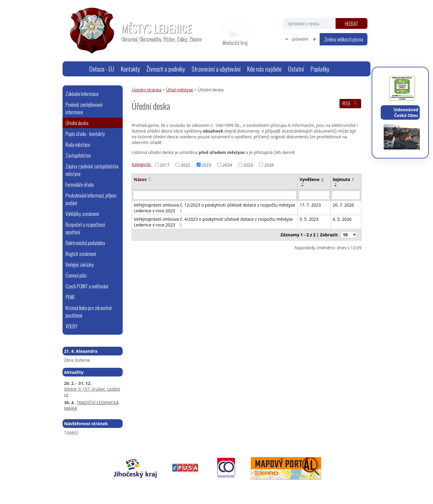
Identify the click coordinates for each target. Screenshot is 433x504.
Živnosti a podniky (166, 69)
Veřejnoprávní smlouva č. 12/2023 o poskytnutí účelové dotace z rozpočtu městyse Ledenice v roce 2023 (214, 208)
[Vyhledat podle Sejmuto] (346, 195)
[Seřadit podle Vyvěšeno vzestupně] (303, 183)
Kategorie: (142, 164)
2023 (206, 165)
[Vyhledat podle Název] (215, 195)
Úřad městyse (180, 90)
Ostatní (296, 69)
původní (300, 39)
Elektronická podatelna (85, 243)
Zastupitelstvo (78, 155)
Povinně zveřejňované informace (84, 108)
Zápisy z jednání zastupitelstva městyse (92, 170)
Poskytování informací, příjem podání (91, 199)
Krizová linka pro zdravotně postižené (89, 312)
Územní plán (76, 275)
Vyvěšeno (312, 179)
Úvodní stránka (78, 69)
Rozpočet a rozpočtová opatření (85, 228)
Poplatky (320, 69)
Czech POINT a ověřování (87, 286)
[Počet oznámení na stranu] (349, 235)
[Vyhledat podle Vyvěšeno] (314, 195)
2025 (248, 165)
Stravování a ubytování (216, 69)
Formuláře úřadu (80, 184)
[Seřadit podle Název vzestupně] (150, 178)
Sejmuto (343, 179)
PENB (70, 297)
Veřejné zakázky (80, 264)
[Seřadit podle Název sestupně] (150, 180)
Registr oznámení (81, 254)
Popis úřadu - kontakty (85, 134)
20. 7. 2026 (343, 205)
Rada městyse (78, 144)
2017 (164, 165)
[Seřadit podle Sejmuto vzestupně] (336, 183)
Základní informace (82, 94)
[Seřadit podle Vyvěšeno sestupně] (303, 186)
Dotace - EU (102, 69)
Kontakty (130, 69)
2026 (269, 165)
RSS (350, 104)
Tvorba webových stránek (302, 488)
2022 (186, 165)
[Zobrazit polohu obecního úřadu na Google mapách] (235, 32)
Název (140, 179)
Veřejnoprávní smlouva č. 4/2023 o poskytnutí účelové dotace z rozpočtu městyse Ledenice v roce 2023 (213, 222)
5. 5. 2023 (309, 219)
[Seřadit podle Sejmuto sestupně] (336, 186)
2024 (227, 165)
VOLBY (71, 326)
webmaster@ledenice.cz (121, 488)
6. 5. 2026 (342, 219)
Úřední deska (77, 123)
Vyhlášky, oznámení (82, 214)
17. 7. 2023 (310, 205)
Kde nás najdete (264, 69)
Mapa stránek (160, 488)
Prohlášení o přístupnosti (201, 488)
